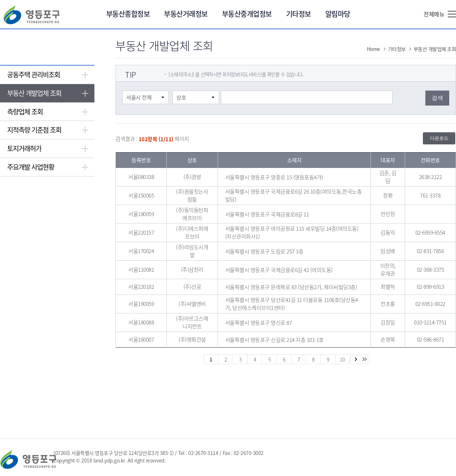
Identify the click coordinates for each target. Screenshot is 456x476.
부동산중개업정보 (247, 14)
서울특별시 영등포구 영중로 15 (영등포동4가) (274, 177)
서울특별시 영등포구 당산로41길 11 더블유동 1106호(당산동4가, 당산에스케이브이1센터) (292, 304)
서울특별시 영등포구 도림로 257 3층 (264, 251)
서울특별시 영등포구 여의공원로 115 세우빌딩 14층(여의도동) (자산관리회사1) (292, 233)
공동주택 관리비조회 (33, 75)
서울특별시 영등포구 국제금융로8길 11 (267, 214)
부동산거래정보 (186, 14)
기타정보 (299, 14)
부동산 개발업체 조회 (34, 93)
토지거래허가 (24, 148)
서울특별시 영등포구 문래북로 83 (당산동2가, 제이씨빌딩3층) (291, 287)
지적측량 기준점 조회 (34, 130)
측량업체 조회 (25, 112)
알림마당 (338, 14)
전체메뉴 (434, 14)
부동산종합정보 (128, 14)
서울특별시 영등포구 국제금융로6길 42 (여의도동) (279, 270)
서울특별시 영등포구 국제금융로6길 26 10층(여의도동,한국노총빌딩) (294, 196)
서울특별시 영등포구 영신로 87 (259, 323)
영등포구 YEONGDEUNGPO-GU (32, 15)
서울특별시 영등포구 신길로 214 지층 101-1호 (274, 340)
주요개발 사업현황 (31, 167)
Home (374, 49)
